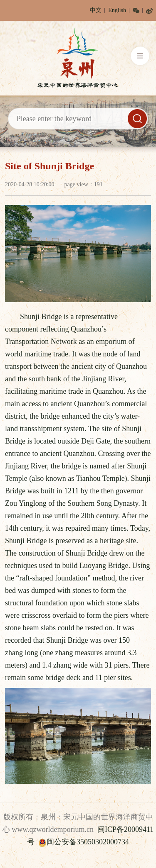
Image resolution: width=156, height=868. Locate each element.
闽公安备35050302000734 (84, 842)
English (117, 10)
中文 (96, 10)
